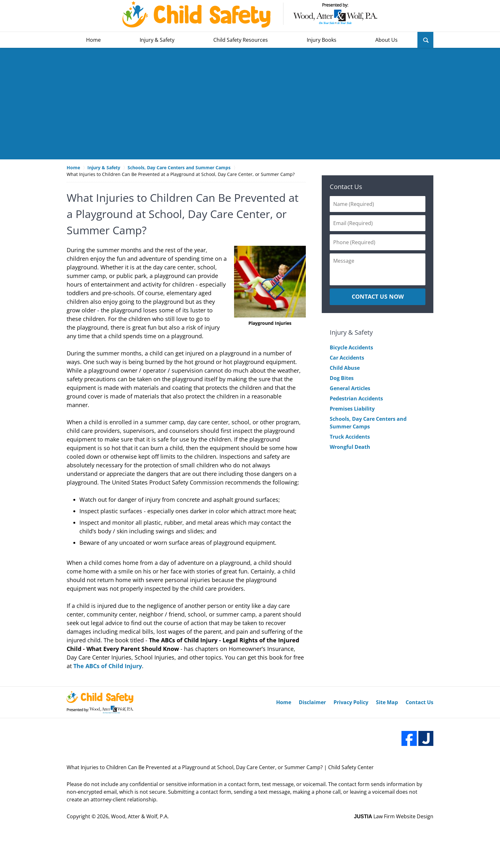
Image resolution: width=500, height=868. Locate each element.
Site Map (387, 702)
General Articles (350, 388)
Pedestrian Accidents (356, 398)
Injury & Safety (157, 40)
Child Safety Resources (241, 40)
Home (93, 40)
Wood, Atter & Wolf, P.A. (140, 816)
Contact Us (346, 187)
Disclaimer (312, 702)
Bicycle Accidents (351, 347)
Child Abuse (345, 368)
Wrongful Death (350, 447)
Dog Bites (342, 378)
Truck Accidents (350, 437)
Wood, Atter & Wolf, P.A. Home (250, 15)
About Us (386, 40)
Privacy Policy (351, 702)
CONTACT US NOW (378, 296)
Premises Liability (352, 409)
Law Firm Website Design (394, 816)
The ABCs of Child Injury (108, 666)
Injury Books (322, 40)
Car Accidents (347, 358)
